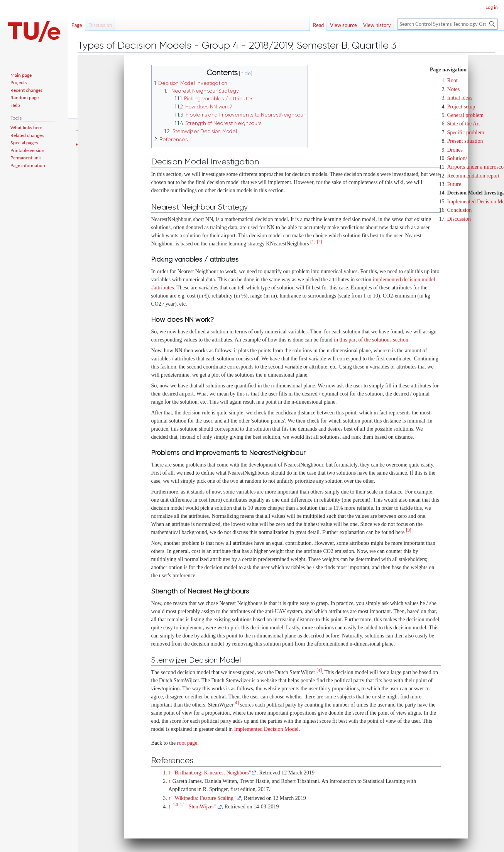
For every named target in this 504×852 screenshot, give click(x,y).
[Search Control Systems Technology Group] (447, 24)
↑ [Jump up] (170, 773)
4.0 (175, 805)
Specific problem (466, 133)
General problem (465, 115)
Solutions (457, 158)
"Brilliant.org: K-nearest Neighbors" (212, 773)
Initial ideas (460, 98)
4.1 (182, 805)
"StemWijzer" (201, 807)
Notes (454, 89)
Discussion (459, 219)
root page (187, 743)
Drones (455, 150)
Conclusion (460, 210)
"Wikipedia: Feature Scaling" (204, 798)
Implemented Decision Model (266, 729)
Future (454, 184)
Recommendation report (474, 176)
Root (452, 80)
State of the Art (464, 124)
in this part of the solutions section (371, 340)
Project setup (461, 107)
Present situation (465, 141)
